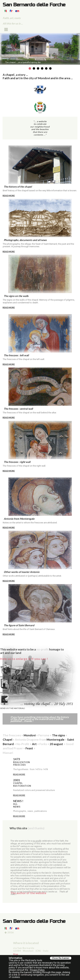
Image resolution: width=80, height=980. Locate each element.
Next (77, 50)
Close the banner (61, 958)
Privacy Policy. (37, 970)
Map (66, 954)
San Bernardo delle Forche (34, 5)
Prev (3, 50)
